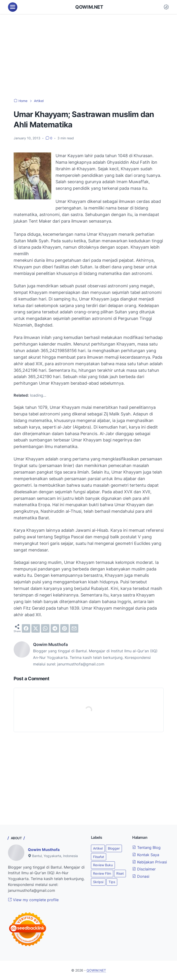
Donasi (141, 876)
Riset (120, 873)
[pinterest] (64, 628)
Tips (112, 882)
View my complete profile (33, 900)
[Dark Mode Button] (166, 7)
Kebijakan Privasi (150, 862)
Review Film (102, 873)
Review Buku (103, 865)
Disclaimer (144, 869)
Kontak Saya (146, 855)
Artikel (98, 848)
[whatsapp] (45, 628)
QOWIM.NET (89, 7)
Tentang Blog (146, 847)
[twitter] (36, 628)
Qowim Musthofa (44, 850)
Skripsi (98, 882)
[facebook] (26, 628)
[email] (74, 628)
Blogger (114, 848)
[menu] (13, 7)
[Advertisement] (88, 56)
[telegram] (55, 628)
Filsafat (99, 857)
